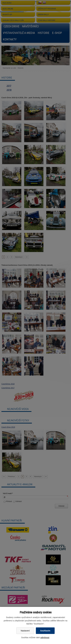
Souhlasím (45, 631)
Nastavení (25, 631)
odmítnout (45, 637)
